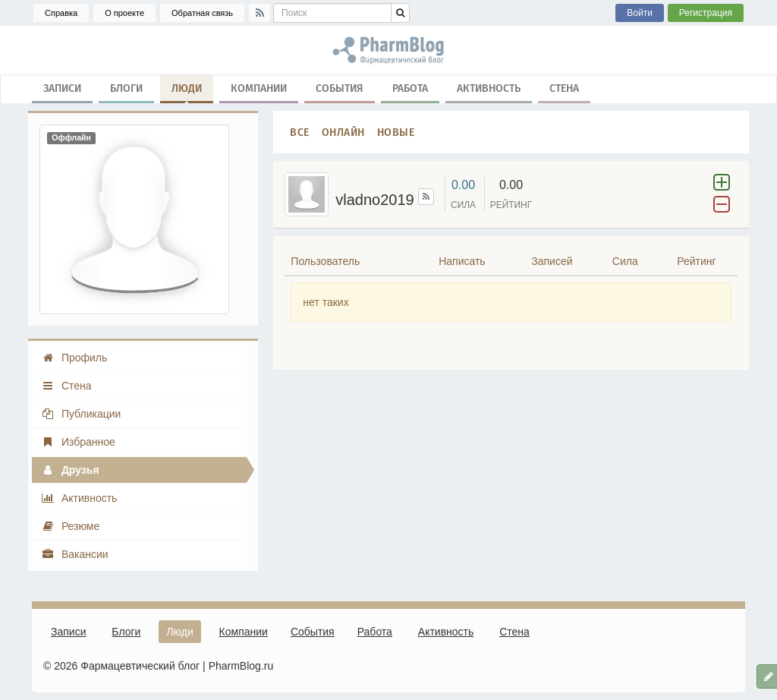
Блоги (126, 88)
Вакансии (75, 554)
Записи (62, 88)
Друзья (70, 470)
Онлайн (343, 132)
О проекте (124, 13)
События (340, 88)
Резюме (70, 526)
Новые (396, 132)
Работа (410, 88)
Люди (187, 91)
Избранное (78, 442)
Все (300, 132)
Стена (564, 88)
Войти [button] (640, 13)
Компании (259, 88)
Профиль (74, 358)
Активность (489, 88)
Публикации (81, 414)
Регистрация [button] (706, 13)
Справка (61, 13)
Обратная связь (202, 13)
